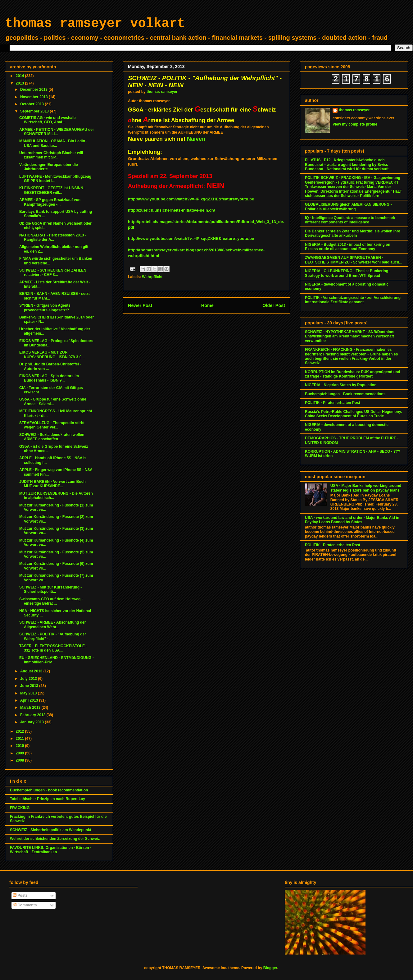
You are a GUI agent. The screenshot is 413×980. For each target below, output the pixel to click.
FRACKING (20, 808)
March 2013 (31, 708)
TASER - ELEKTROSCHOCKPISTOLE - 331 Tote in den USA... (53, 648)
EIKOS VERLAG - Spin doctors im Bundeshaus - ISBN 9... (49, 378)
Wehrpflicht (152, 277)
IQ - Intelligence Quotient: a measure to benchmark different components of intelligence (350, 220)
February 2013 (33, 715)
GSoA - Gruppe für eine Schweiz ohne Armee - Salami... (53, 401)
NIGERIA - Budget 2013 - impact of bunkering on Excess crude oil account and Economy (348, 247)
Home (207, 305)
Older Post (274, 305)
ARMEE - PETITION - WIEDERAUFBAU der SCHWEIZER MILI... (57, 132)
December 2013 (34, 89)
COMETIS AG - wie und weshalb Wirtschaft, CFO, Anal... (48, 120)
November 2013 (34, 97)
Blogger (270, 968)
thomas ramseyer (354, 110)
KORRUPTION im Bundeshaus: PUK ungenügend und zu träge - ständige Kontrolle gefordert (353, 374)
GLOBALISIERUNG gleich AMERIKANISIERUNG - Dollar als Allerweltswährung (348, 207)
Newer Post (140, 305)
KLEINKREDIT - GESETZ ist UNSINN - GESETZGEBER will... (52, 190)
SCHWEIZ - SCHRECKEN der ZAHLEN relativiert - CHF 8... (53, 272)
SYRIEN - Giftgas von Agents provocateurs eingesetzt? (45, 308)
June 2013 (30, 686)
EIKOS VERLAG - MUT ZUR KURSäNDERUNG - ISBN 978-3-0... (52, 355)
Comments (25, 905)
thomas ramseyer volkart (95, 24)
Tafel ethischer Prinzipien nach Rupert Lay (48, 799)
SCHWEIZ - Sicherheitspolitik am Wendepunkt (51, 830)
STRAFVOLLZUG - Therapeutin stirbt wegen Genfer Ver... (52, 425)
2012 (20, 731)
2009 (20, 753)
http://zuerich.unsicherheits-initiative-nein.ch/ (171, 210)
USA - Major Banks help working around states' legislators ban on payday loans (366, 488)
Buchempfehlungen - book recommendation (49, 790)
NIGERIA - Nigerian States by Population (341, 385)
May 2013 (29, 693)
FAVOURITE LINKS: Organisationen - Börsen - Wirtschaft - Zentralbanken (51, 850)
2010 (20, 746)
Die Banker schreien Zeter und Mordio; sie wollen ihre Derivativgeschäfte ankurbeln (353, 233)
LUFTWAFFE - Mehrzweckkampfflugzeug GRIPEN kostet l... (55, 179)
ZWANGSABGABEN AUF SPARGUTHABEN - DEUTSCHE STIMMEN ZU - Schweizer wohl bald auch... (354, 260)
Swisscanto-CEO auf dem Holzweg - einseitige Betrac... (51, 601)
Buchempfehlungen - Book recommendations (345, 394)
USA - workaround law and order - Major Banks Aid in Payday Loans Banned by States (352, 520)
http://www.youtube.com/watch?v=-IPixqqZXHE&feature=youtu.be (191, 199)
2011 (20, 739)
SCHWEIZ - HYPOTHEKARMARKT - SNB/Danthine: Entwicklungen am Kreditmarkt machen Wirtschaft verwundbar (350, 336)
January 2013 (32, 722)
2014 (20, 76)
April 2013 (30, 700)
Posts (20, 895)
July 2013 (29, 679)
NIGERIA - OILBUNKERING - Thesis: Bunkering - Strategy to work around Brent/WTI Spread (348, 273)
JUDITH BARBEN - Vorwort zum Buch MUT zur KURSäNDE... (52, 484)
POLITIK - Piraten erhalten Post (333, 403)
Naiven (196, 139)
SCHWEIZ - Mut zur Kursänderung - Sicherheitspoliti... (50, 589)
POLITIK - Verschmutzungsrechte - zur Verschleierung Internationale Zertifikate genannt (353, 300)
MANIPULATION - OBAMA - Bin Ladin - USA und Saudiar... (53, 143)
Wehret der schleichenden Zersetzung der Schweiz (55, 839)
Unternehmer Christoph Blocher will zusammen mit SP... (51, 155)
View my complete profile (355, 124)
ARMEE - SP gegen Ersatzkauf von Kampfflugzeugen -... (50, 202)
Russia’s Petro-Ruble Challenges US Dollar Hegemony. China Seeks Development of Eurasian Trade (353, 414)
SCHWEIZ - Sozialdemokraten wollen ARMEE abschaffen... (52, 437)
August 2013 (32, 671)
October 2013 (32, 104)
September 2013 (35, 111)
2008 (20, 760)
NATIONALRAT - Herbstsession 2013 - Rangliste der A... (53, 237)
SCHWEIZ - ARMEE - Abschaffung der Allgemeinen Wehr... (52, 625)
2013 (20, 83)
